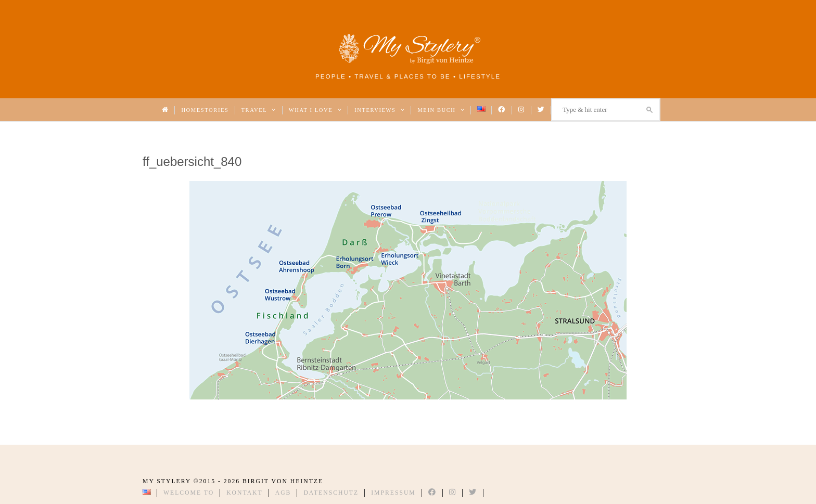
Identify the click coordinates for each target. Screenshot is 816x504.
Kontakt (245, 493)
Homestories (205, 110)
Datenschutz (331, 493)
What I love (315, 110)
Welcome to (189, 493)
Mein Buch (441, 110)
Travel (259, 110)
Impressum (393, 493)
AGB (283, 493)
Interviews (380, 110)
